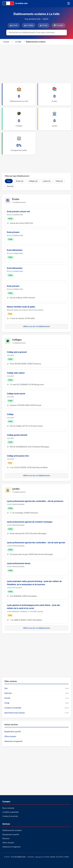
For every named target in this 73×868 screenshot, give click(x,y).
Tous (9, 181)
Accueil (6, 42)
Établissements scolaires (12, 830)
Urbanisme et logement (13, 741)
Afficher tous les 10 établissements (36, 326)
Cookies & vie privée (10, 816)
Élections (6, 839)
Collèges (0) (33, 181)
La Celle (18, 42)
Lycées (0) (47, 181)
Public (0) (59, 181)
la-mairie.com (20, 857)
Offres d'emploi (10, 737)
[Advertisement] (36, 63)
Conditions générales (11, 812)
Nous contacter (8, 808)
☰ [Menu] (69, 3)
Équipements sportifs (13, 732)
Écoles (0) (20, 181)
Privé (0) (10, 186)
